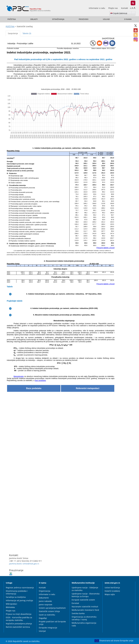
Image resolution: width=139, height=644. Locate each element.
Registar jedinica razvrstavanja (20, 588)
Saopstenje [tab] (13, 33)
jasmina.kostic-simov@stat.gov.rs (24, 564)
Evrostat (75, 603)
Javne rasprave (46, 605)
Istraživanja (58, 19)
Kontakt (125, 8)
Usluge (106, 19)
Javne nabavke (45, 601)
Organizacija (45, 591)
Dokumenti (44, 598)
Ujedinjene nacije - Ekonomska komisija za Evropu (86, 595)
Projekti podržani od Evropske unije (52, 623)
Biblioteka (10, 607)
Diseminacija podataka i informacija (17, 592)
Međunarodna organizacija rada (84, 624)
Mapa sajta (110, 594)
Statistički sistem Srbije (49, 611)
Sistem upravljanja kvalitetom (52, 608)
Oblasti (34, 19)
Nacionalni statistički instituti (85, 607)
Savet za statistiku (47, 615)
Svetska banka (78, 613)
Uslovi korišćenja (112, 588)
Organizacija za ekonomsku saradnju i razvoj (84, 618)
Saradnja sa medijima (16, 597)
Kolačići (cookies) (112, 591)
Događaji (43, 618)
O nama (128, 19)
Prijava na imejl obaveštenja (19, 614)
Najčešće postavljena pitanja (19, 624)
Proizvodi (84, 19)
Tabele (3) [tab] (27, 33)
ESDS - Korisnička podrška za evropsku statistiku (19, 619)
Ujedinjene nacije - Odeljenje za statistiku (85, 589)
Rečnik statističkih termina (18, 627)
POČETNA (12, 19)
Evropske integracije (48, 628)
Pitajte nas (113, 8)
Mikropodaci (11, 604)
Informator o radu (97, 8)
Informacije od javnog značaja (19, 600)
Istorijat (42, 631)
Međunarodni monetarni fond (85, 610)
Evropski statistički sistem (83, 600)
